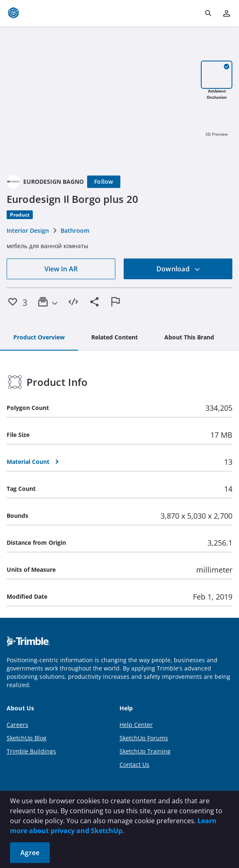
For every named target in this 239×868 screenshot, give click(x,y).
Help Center (136, 725)
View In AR (61, 269)
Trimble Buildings (31, 751)
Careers (17, 725)
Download (178, 269)
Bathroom (75, 230)
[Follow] (104, 182)
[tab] (39, 338)
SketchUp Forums (144, 738)
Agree (30, 853)
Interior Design (28, 230)
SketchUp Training (145, 751)
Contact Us (134, 764)
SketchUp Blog (27, 738)
